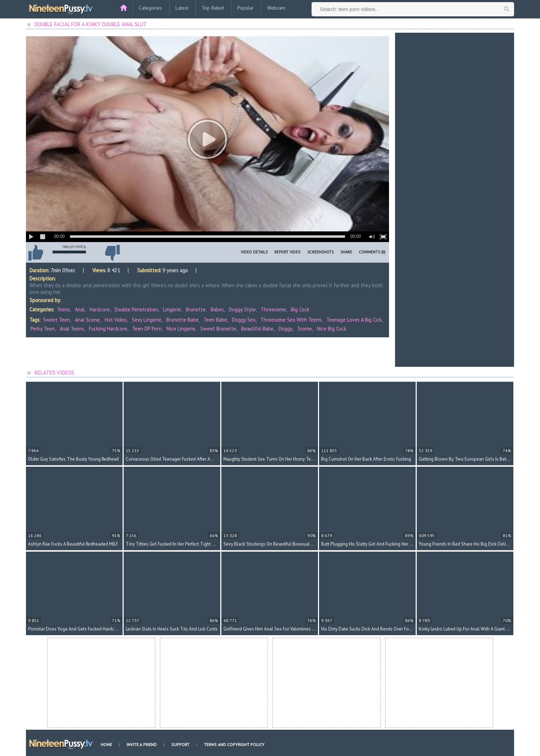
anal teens (72, 329)
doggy (285, 329)
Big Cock (300, 309)
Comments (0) (372, 252)
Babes (217, 309)
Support (180, 744)
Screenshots (320, 252)
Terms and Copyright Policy (234, 744)
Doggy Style (242, 309)
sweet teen (56, 320)
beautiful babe (257, 329)
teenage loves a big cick (354, 320)
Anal (80, 309)
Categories (150, 8)
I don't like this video (112, 253)
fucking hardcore (108, 329)
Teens (63, 309)
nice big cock (332, 329)
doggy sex (244, 320)
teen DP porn (147, 329)
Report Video (287, 252)
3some (305, 329)
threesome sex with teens (291, 320)
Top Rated (213, 8)
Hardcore (100, 309)
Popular (245, 8)
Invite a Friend (142, 744)
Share (346, 252)
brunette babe (182, 320)
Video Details (254, 252)
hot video (116, 320)
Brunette (196, 309)
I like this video (36, 253)
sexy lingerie (147, 320)
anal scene (87, 320)
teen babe (215, 320)
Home (106, 744)
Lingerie (172, 309)
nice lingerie (181, 329)
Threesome (273, 309)
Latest (182, 8)
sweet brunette (218, 329)
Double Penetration (136, 309)
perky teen (43, 329)
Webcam (276, 8)
